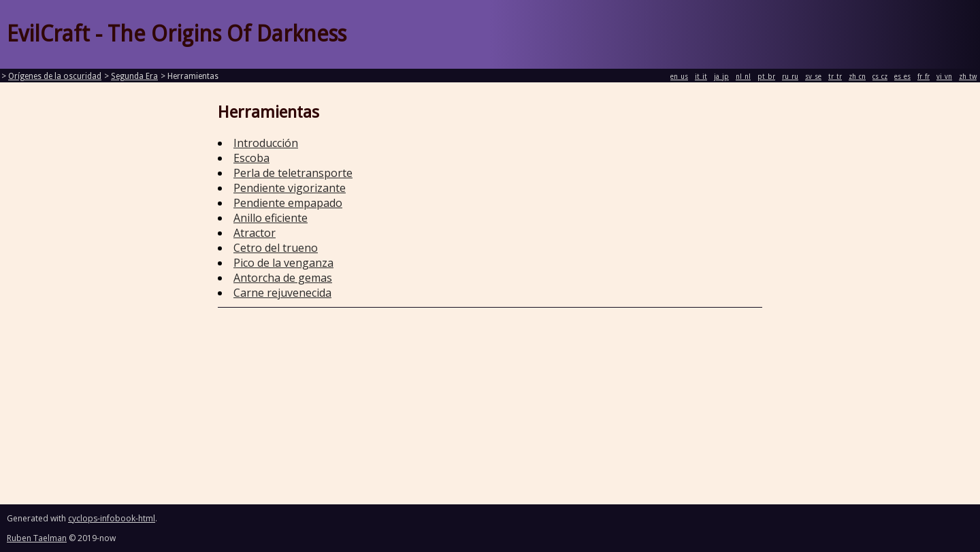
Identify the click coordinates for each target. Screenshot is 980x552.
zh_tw (968, 77)
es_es (902, 77)
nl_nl (743, 77)
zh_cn (857, 77)
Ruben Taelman (37, 538)
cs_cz (880, 77)
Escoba (251, 158)
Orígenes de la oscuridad (55, 76)
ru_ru (790, 77)
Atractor (255, 233)
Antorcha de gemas (283, 278)
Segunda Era (134, 76)
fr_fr (924, 77)
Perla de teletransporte (293, 173)
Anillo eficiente (271, 218)
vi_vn (944, 77)
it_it (701, 77)
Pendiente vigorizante (290, 188)
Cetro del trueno (276, 248)
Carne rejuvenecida (282, 293)
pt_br (766, 77)
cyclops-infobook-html (112, 518)
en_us (679, 77)
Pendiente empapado (288, 203)
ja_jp (721, 77)
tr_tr (835, 77)
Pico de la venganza (283, 263)
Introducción (266, 143)
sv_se (813, 77)
